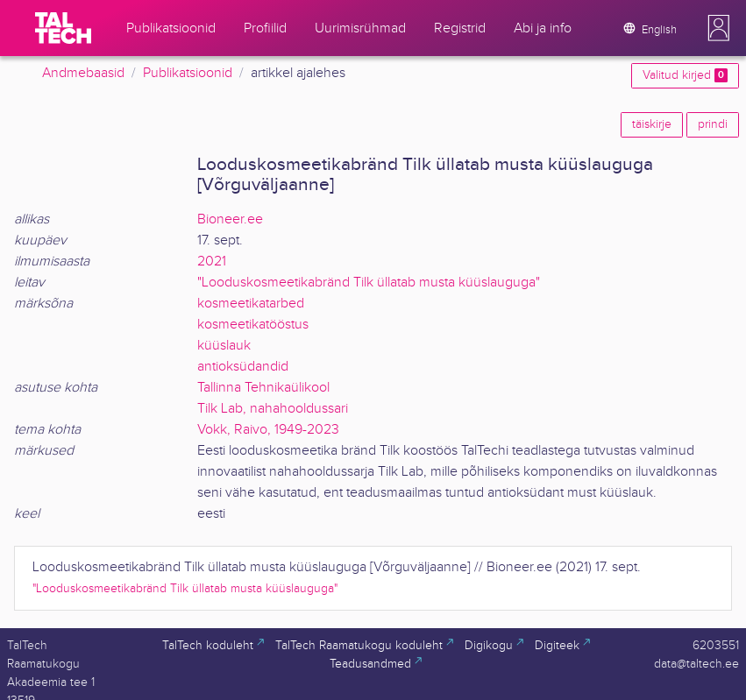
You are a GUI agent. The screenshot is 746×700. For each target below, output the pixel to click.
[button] (719, 28)
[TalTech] (63, 28)
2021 (212, 262)
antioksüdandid (243, 367)
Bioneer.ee (230, 219)
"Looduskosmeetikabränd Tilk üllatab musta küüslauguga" (369, 283)
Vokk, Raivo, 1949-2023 (268, 430)
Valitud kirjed (685, 75)
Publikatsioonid (188, 73)
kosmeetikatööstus (253, 325)
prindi (713, 124)
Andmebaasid (83, 73)
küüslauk (224, 346)
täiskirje (652, 124)
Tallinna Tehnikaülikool (263, 388)
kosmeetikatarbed (251, 304)
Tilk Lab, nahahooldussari (273, 409)
